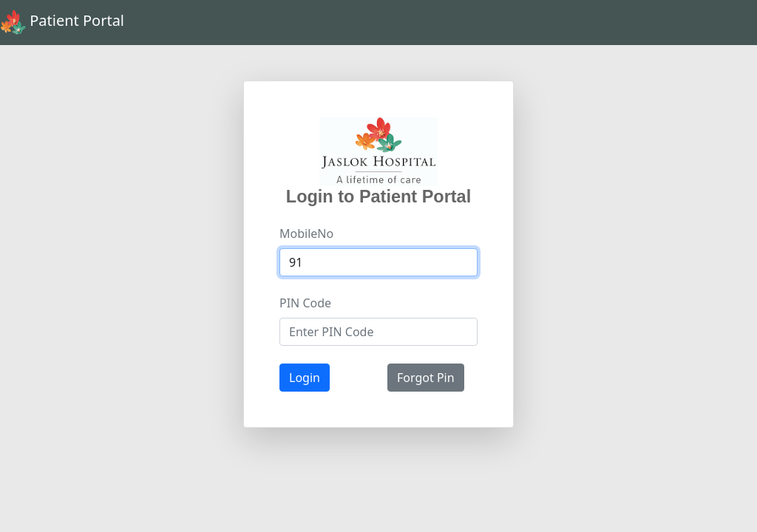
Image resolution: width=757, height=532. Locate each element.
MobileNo (306, 233)
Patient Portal (62, 23)
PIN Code (305, 303)
